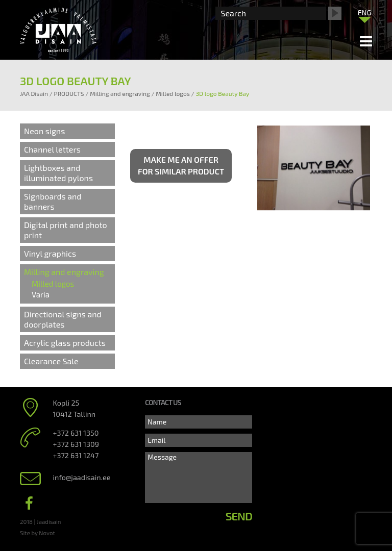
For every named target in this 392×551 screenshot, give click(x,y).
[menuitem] (364, 12)
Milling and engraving (64, 272)
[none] (364, 15)
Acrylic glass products (65, 343)
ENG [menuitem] (365, 12)
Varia (41, 294)
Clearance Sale (51, 361)
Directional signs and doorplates (63, 319)
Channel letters (52, 149)
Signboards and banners (53, 201)
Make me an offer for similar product (181, 165)
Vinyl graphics (50, 253)
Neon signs (44, 131)
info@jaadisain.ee (82, 477)
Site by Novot (38, 533)
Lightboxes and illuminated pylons (58, 173)
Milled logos (53, 284)
